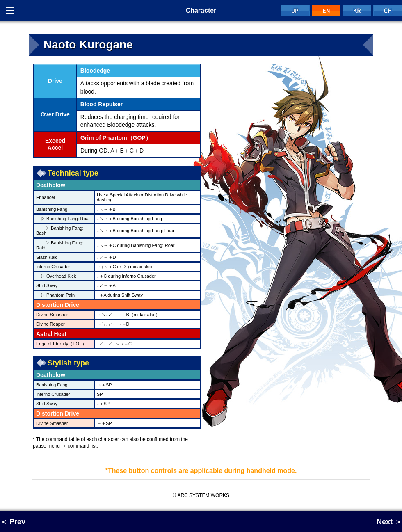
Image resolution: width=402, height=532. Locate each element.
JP (295, 11)
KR (357, 11)
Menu (10, 10)
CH (388, 11)
